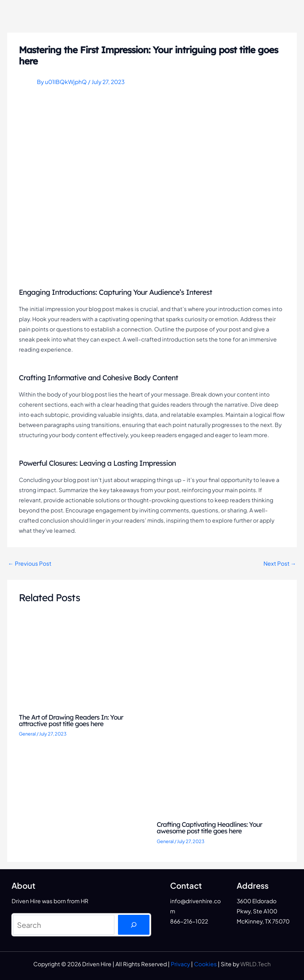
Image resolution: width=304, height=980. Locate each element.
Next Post (280, 564)
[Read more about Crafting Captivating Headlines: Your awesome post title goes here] (221, 718)
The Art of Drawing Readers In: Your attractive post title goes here (71, 721)
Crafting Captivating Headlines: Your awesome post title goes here (209, 828)
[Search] (134, 925)
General (27, 734)
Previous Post (30, 564)
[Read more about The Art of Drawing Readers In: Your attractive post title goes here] (83, 665)
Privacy (180, 964)
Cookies (205, 964)
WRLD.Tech (256, 964)
